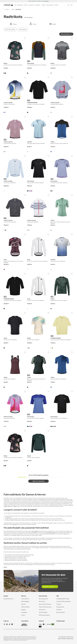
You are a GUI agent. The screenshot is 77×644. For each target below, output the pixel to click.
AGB (59, 638)
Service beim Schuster (45, 604)
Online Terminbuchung (45, 607)
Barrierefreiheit (61, 612)
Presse (23, 615)
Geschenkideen (43, 612)
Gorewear (70, 505)
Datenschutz (70, 638)
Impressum (64, 638)
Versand (59, 604)
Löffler (15, 506)
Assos (9, 506)
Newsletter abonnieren (49, 587)
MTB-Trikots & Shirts (10, 29)
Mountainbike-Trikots (51, 533)
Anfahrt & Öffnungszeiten (64, 601)
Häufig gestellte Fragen (63, 599)
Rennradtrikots (23, 29)
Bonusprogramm (44, 599)
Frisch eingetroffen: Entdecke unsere (36, 1)
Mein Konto (42, 601)
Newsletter (24, 612)
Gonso (66, 505)
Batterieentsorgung (44, 615)
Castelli (5, 506)
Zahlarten (59, 610)
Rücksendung (60, 607)
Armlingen (14, 524)
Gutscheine (42, 610)
